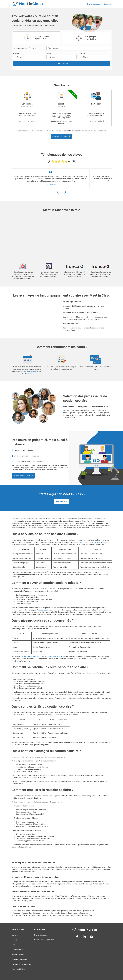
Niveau (49, 54)
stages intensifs (30, 371)
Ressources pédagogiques (44, 940)
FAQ (13, 945)
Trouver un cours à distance (23, 476)
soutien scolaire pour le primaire (32, 656)
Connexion (108, 4)
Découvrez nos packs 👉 (62, 136)
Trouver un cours (62, 502)
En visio (33, 48)
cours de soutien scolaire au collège (94, 542)
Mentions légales (18, 954)
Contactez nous (17, 950)
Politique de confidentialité (21, 964)
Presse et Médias (18, 969)
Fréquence (17, 54)
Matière (82, 54)
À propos (15, 935)
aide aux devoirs (44, 610)
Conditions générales (19, 959)
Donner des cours (94, 4)
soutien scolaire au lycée (56, 656)
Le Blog (14, 940)
